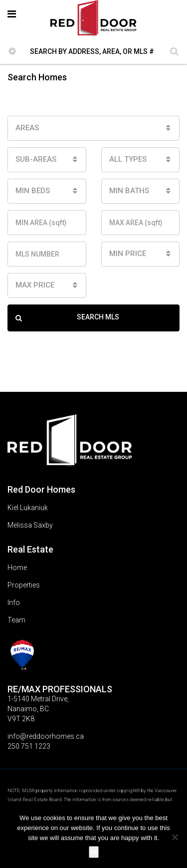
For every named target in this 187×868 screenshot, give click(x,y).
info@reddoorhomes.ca (46, 736)
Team (16, 620)
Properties (24, 585)
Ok (94, 852)
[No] (175, 837)
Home (17, 568)
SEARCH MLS (67, 318)
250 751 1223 (29, 746)
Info (14, 602)
